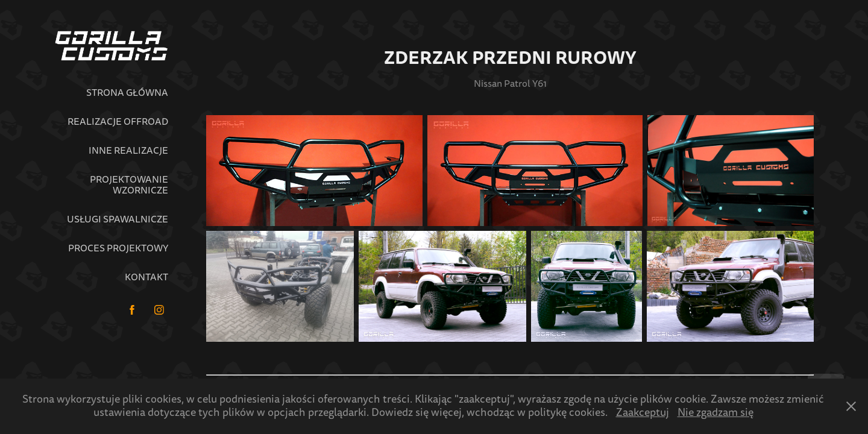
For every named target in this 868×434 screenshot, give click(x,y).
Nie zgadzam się (715, 413)
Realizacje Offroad (118, 122)
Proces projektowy (118, 248)
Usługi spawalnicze (118, 219)
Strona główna (127, 93)
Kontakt (146, 277)
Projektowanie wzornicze (129, 185)
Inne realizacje (128, 151)
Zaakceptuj (643, 413)
